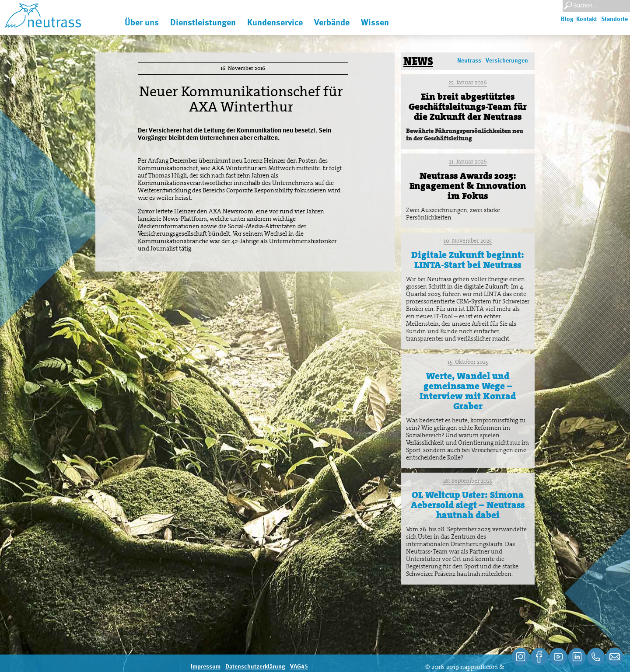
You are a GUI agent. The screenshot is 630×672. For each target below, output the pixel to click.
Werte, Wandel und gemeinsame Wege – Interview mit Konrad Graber (468, 391)
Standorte (614, 19)
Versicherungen (507, 61)
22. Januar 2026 (468, 82)
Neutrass (469, 61)
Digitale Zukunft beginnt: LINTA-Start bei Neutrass (468, 260)
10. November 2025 (468, 241)
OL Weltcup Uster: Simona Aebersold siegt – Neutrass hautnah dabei (468, 505)
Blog (567, 19)
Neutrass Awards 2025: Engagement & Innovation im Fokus (468, 186)
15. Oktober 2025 (468, 362)
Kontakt (587, 19)
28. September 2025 (468, 481)
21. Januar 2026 (468, 162)
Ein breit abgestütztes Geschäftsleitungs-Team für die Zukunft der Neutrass (468, 107)
